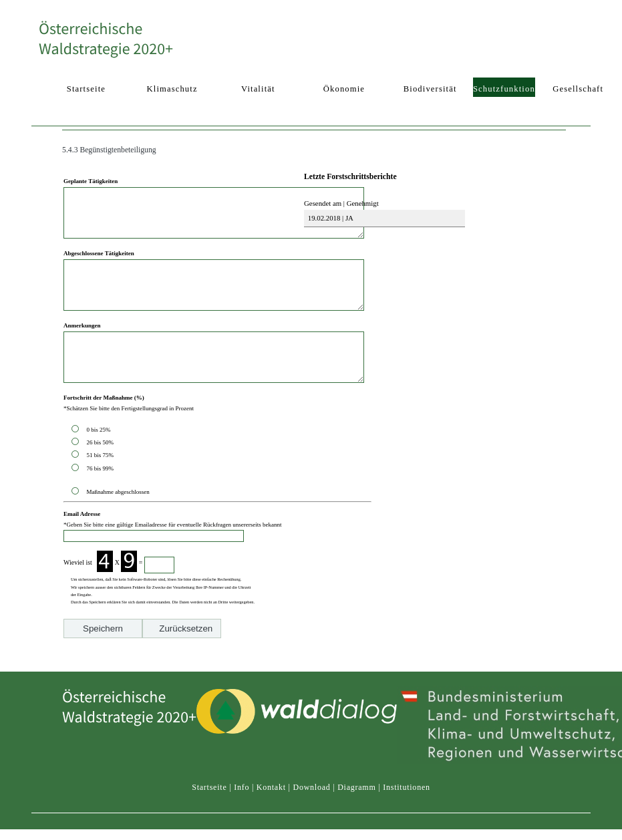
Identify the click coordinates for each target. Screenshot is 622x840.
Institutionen (407, 817)
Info (242, 817)
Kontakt (271, 817)
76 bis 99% (100, 499)
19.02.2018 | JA (330, 218)
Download (311, 817)
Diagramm (356, 817)
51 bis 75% (101, 485)
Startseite (209, 817)
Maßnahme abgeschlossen (118, 522)
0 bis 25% (100, 460)
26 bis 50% (101, 472)
